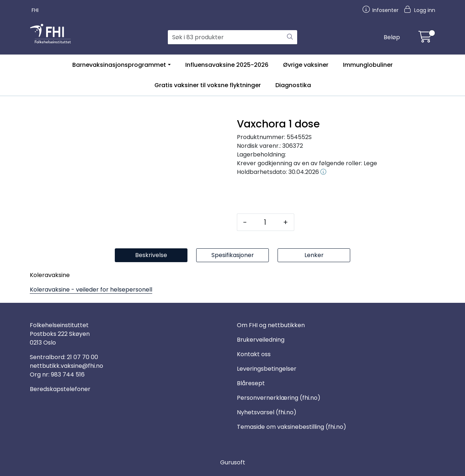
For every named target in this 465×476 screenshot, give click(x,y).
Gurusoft (233, 462)
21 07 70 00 (82, 357)
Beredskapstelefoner (60, 389)
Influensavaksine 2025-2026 (227, 65)
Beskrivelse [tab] (151, 255)
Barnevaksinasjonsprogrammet (119, 65)
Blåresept (251, 383)
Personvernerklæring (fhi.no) (279, 398)
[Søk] (225, 37)
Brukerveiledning (261, 340)
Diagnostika (293, 85)
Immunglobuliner (368, 65)
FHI (35, 10)
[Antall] (265, 222)
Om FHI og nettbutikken (271, 325)
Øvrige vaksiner (306, 65)
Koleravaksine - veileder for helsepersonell (91, 290)
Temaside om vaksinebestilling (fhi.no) (292, 427)
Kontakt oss (254, 354)
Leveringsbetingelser (267, 369)
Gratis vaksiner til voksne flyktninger (208, 85)
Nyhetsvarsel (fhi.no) (267, 412)
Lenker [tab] (314, 255)
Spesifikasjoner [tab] (233, 255)
